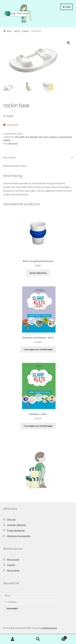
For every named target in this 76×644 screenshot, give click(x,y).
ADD (17, 137)
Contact (11, 565)
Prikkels (25, 31)
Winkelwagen (59, 637)
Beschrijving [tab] (9, 157)
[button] (68, 43)
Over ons (11, 519)
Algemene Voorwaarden (19, 536)
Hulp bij (17, 31)
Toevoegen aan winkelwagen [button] (38, 349)
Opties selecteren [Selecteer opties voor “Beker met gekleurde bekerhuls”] (38, 273)
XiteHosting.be (50, 628)
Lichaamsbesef (65, 137)
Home (9, 31)
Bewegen (34, 137)
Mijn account (13, 559)
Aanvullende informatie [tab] (15, 166)
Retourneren (13, 570)
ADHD (22, 137)
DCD (41, 137)
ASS (27, 137)
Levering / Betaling (16, 525)
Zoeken (38, 639)
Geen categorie (50, 137)
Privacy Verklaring (16, 530)
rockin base (12, 143)
